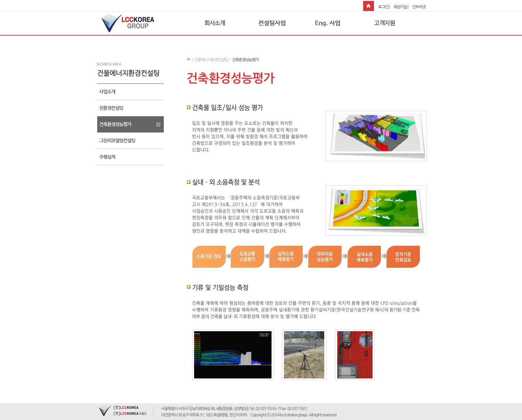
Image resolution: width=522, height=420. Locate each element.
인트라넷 (419, 7)
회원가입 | (401, 7)
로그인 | (384, 7)
